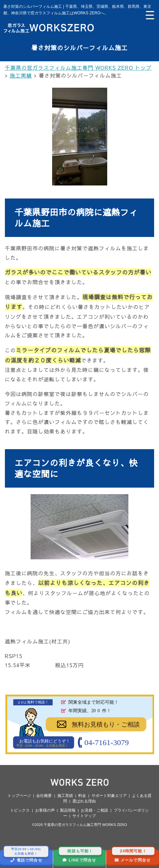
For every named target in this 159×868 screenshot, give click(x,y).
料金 (82, 796)
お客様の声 (45, 810)
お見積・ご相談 (94, 810)
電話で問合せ (26, 856)
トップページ (19, 796)
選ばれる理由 (84, 801)
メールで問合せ (133, 856)
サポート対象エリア (109, 796)
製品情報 (68, 810)
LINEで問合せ (80, 856)
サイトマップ (84, 816)
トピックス (20, 810)
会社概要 (44, 796)
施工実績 (65, 796)
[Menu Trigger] (149, 15)
